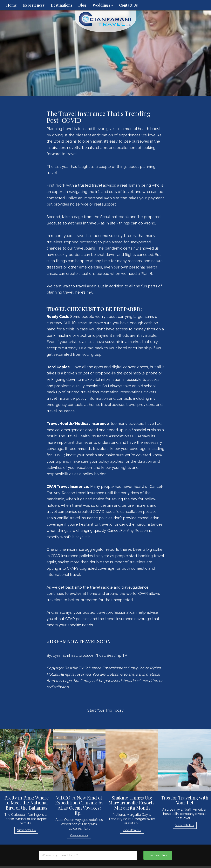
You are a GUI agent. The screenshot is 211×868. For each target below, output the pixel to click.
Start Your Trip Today (105, 710)
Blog (82, 5)
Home (12, 5)
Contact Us (128, 5)
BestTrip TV (117, 655)
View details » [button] (26, 830)
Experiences (34, 5)
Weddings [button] (103, 5)
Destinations (61, 5)
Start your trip (158, 855)
